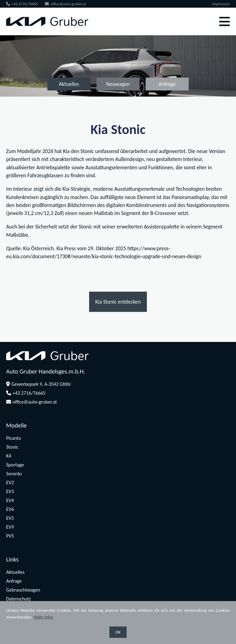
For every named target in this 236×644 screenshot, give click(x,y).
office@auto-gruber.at (65, 4)
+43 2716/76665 (22, 4)
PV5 (10, 536)
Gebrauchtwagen (23, 590)
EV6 (10, 509)
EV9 (10, 527)
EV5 (10, 518)
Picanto (14, 438)
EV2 (10, 483)
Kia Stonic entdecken (118, 302)
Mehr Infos (43, 617)
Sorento (14, 474)
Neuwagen (118, 84)
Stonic (12, 447)
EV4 (10, 500)
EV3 (10, 491)
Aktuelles (69, 84)
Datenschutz (18, 599)
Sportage (15, 465)
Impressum (221, 4)
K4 (9, 456)
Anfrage (167, 84)
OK (118, 632)
